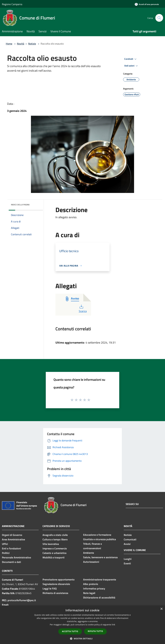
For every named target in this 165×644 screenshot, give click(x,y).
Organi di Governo (12, 535)
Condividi (131, 59)
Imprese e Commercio (55, 548)
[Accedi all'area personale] (147, 4)
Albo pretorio (91, 584)
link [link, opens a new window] (114, 625)
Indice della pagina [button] (20, 205)
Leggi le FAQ (50, 588)
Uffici (5, 544)
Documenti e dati (11, 562)
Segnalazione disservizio (56, 584)
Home (9, 44)
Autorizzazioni (91, 562)
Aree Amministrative (13, 539)
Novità (21, 44)
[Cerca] (159, 18)
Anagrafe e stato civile (55, 535)
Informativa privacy (94, 588)
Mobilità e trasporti (53, 557)
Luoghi (128, 559)
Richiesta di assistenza (55, 593)
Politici (6, 553)
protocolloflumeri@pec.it (22, 600)
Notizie (32, 44)
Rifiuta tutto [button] (95, 631)
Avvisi (127, 544)
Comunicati (130, 539)
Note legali (89, 593)
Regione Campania (12, 4)
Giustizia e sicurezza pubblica (99, 539)
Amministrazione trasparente (100, 579)
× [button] (161, 609)
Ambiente (89, 553)
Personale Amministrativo (17, 557)
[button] (82, 639)
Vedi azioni (131, 66)
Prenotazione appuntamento (59, 579)
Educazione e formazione (97, 535)
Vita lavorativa (51, 544)
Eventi (127, 563)
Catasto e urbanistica (54, 553)
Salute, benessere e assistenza (100, 557)
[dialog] (82, 625)
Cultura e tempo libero (55, 539)
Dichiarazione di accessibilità (99, 597)
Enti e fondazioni (11, 548)
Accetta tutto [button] (70, 631)
